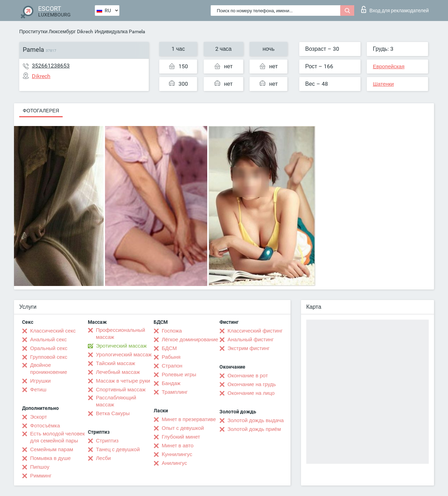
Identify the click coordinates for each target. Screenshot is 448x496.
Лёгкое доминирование (190, 340)
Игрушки (40, 381)
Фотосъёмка (45, 426)
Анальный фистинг (251, 340)
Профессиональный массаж (121, 334)
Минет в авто (178, 446)
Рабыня (171, 357)
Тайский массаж (115, 363)
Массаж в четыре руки (123, 381)
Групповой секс (49, 357)
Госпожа (172, 331)
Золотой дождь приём (254, 429)
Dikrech (85, 32)
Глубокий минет (181, 437)
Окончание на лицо (251, 393)
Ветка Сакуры (113, 413)
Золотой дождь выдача (256, 420)
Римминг (41, 476)
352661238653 (51, 66)
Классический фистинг (255, 331)
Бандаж (171, 383)
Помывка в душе (50, 458)
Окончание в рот (248, 376)
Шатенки (383, 84)
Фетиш (38, 390)
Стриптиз (107, 441)
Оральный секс (49, 348)
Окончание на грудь (252, 384)
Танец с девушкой (118, 449)
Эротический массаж (121, 346)
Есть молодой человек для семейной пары (57, 437)
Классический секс (53, 331)
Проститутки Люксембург (47, 32)
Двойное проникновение (49, 369)
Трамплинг (175, 392)
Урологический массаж (124, 355)
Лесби (103, 458)
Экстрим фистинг (248, 348)
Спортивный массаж (121, 390)
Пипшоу (40, 467)
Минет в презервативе (189, 419)
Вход (395, 9)
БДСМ (169, 348)
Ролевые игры (179, 375)
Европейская (388, 67)
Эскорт (38, 417)
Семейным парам (52, 449)
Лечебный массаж (118, 372)
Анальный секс (48, 340)
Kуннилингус (177, 454)
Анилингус (174, 463)
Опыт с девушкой (183, 428)
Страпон (172, 366)
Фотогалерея (41, 111)
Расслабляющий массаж (116, 401)
